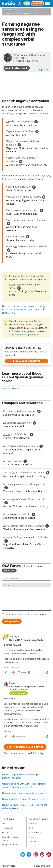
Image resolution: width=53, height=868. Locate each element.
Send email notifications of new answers (26, 615)
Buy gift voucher (10, 844)
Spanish (8, 9)
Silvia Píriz (18, 58)
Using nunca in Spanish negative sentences (24, 793)
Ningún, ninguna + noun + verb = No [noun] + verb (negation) (26, 807)
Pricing (5, 832)
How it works (8, 819)
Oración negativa (21, 306)
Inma (12, 683)
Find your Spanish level (27, 361)
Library (18, 9)
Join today (38, 753)
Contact (32, 841)
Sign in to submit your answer (25, 747)
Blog (31, 828)
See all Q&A (9, 570)
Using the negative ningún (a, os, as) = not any (26, 799)
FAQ (4, 823)
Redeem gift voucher (39, 819)
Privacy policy (9, 866)
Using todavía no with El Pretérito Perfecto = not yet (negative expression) (25, 785)
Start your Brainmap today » (24, 335)
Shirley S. (15, 636)
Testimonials (8, 828)
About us (33, 823)
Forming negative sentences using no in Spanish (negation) (22, 776)
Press (31, 837)
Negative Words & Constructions (20, 13)
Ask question (12, 621)
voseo (35, 726)
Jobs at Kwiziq (35, 832)
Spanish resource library (10, 838)
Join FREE (37, 3)
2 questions (44, 70)
